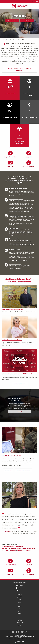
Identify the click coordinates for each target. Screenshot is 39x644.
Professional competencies (16, 199)
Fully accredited (13, 228)
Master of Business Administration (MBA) (13, 547)
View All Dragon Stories (20, 384)
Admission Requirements (12, 21)
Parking (20, 612)
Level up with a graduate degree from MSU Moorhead (17, 374)
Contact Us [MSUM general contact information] (20, 589)
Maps (19, 608)
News (20, 610)
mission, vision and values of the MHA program (22, 217)
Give (19, 590)
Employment (20, 601)
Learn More (19, 412)
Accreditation (20, 596)
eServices (20, 603)
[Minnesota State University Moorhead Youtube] (22, 632)
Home (2, 40)
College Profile (20, 598)
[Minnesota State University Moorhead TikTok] (26, 632)
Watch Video (27, 21)
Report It (19, 624)
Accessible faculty (14, 239)
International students (15, 264)
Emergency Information (19, 622)
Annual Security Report (20, 621)
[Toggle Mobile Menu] (37, 1)
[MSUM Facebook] (13, 632)
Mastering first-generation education (12, 310)
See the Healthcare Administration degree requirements (20, 70)
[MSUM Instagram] (19, 632)
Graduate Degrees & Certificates (15, 40)
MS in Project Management (9, 550)
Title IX (20, 626)
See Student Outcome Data (24, 470)
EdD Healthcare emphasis (24, 550)
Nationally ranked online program (18, 188)
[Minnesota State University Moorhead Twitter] (16, 632)
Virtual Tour (19, 613)
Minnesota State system (15, 637)
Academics (7, 40)
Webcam (19, 615)
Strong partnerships (14, 249)
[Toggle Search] (33, 1)
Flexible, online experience (16, 215)
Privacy (30, 639)
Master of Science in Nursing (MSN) (26, 548)
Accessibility (26, 639)
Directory (19, 599)
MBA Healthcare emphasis (9, 548)
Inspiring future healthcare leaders (12, 340)
